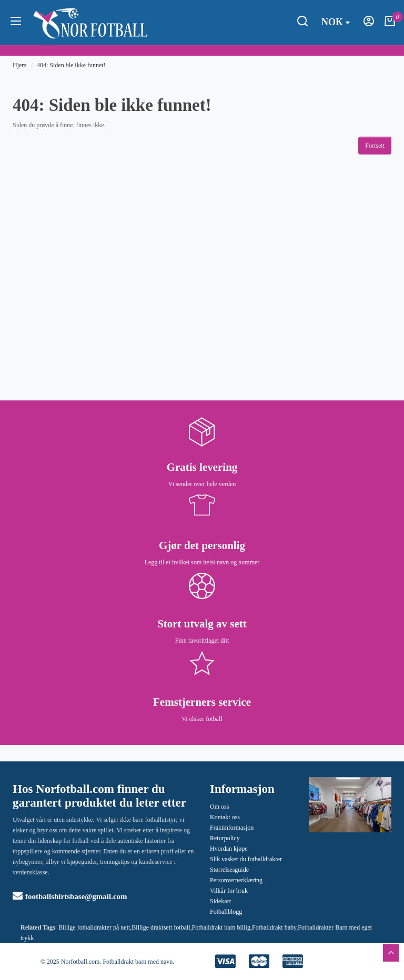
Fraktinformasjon (232, 828)
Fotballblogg (226, 912)
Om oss (219, 807)
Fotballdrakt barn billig (221, 927)
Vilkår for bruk (229, 891)
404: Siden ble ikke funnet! (71, 65)
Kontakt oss (225, 817)
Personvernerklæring (236, 880)
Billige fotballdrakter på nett (94, 927)
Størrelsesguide (229, 870)
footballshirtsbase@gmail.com (70, 896)
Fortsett (375, 146)
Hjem (20, 65)
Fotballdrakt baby (274, 927)
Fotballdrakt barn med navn (138, 962)
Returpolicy (225, 838)
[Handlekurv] (390, 24)
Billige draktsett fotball (161, 927)
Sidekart (220, 901)
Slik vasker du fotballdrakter (246, 859)
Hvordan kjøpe (229, 849)
